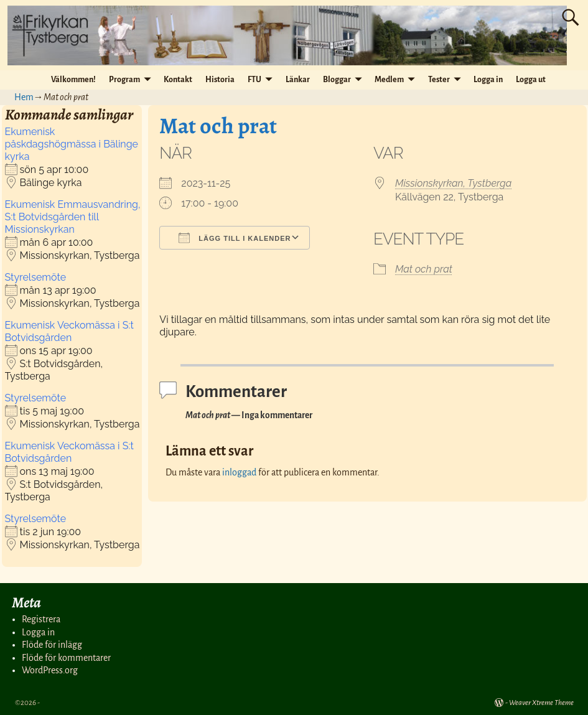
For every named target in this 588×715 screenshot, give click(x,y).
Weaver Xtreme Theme (541, 703)
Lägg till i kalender (235, 238)
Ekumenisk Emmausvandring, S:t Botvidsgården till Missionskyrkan (73, 217)
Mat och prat (424, 269)
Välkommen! (73, 80)
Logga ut (531, 80)
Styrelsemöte (36, 277)
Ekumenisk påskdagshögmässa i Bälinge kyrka (72, 144)
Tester (439, 80)
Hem (24, 97)
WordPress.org (50, 670)
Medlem (389, 80)
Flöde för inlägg (52, 645)
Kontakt (178, 80)
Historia (220, 80)
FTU (254, 80)
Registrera (41, 619)
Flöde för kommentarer (66, 658)
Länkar (298, 80)
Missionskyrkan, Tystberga (453, 183)
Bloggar (337, 80)
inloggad (239, 472)
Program (124, 80)
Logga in (488, 80)
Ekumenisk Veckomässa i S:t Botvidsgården (69, 331)
